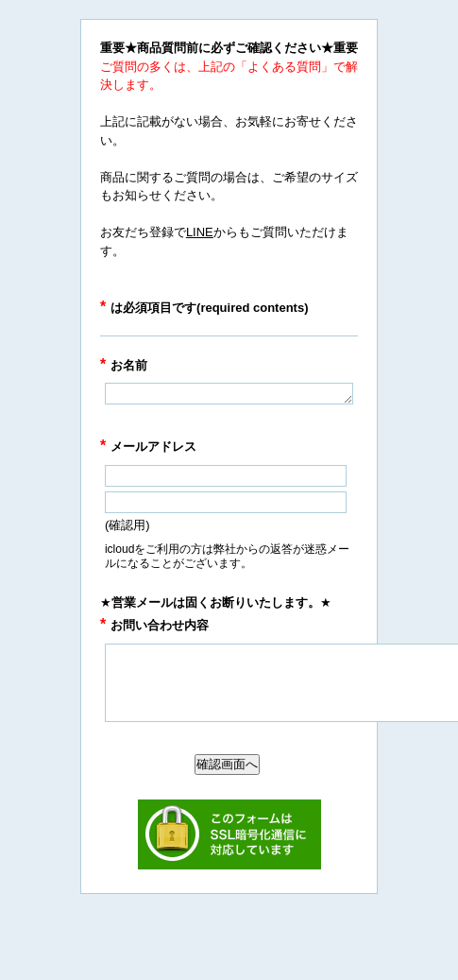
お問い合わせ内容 (154, 625)
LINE (200, 232)
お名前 (124, 365)
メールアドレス (148, 447)
